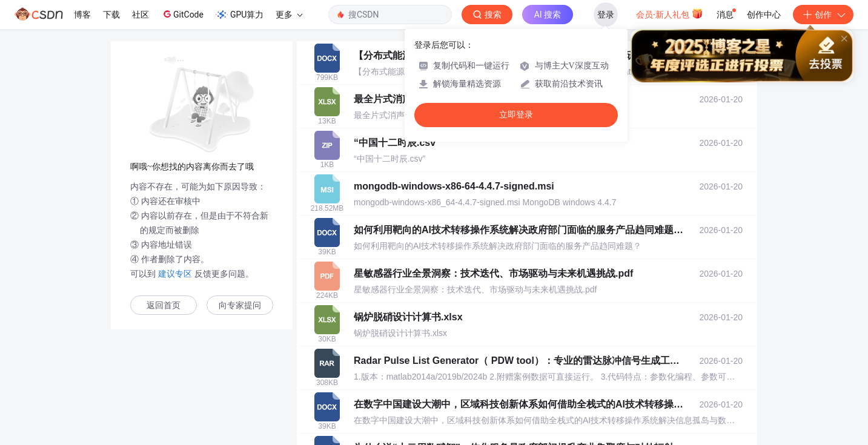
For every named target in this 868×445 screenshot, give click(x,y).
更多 (289, 15)
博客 (82, 15)
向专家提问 (240, 305)
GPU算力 (240, 15)
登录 (606, 15)
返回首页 (164, 305)
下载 (111, 15)
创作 (823, 15)
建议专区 (175, 274)
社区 (141, 15)
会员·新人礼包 (670, 13)
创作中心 (764, 15)
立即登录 (516, 115)
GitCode (182, 14)
